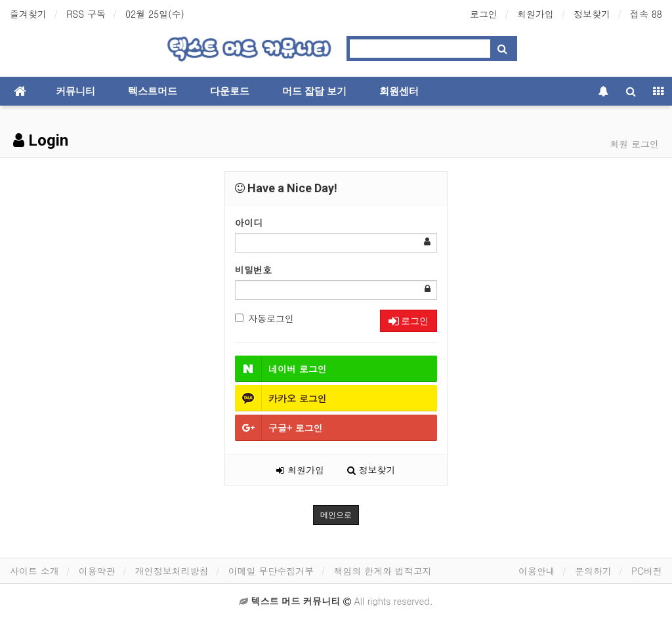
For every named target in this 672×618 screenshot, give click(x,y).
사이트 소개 (34, 571)
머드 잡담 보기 (314, 91)
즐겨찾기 (28, 14)
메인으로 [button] (336, 515)
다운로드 (230, 91)
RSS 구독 (86, 14)
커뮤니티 (75, 91)
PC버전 (647, 571)
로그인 (484, 14)
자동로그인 (264, 318)
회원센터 (399, 91)
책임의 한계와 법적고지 (382, 571)
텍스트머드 (153, 91)
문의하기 (593, 571)
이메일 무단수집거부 (271, 571)
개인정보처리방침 (172, 571)
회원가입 (535, 14)
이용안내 (537, 571)
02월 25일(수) (155, 14)
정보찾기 (592, 14)
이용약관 (97, 571)
